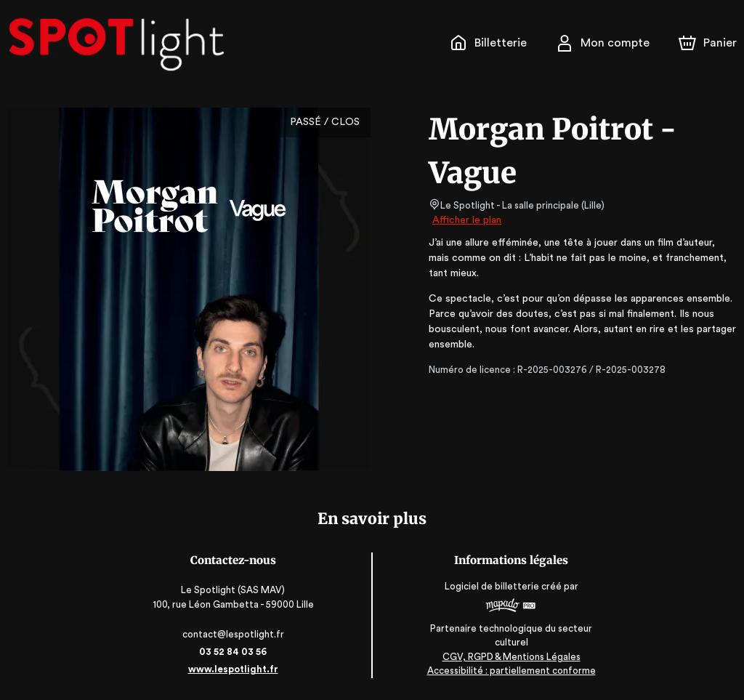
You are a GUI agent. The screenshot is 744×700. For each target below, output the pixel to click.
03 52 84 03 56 (234, 652)
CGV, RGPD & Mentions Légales (510, 657)
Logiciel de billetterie (491, 591)
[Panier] (708, 43)
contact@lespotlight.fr (234, 634)
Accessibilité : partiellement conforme (510, 671)
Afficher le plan (466, 220)
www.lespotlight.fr (234, 669)
